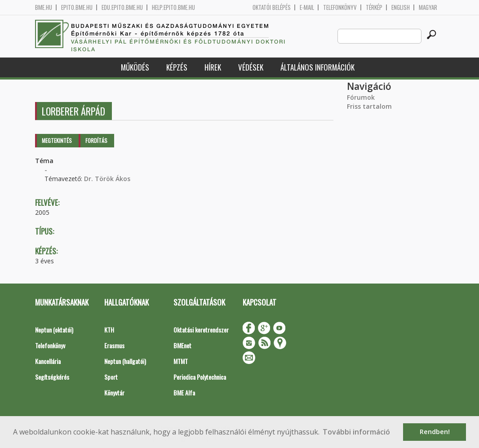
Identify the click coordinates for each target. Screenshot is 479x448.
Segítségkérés (52, 377)
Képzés (177, 67)
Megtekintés (57, 140)
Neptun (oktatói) (54, 330)
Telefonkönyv (340, 7)
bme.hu (44, 7)
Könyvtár (114, 393)
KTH (109, 330)
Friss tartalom (369, 106)
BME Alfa (184, 393)
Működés (135, 67)
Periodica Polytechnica (200, 377)
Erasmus (114, 345)
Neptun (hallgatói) (125, 361)
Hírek (213, 67)
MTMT (181, 361)
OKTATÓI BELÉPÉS (272, 7)
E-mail (307, 7)
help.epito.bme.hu (173, 7)
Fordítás (96, 140)
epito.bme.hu (77, 7)
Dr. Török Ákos (107, 179)
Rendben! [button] (435, 432)
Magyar (428, 7)
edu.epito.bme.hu (122, 7)
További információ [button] (356, 432)
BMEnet (182, 345)
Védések (251, 67)
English (401, 7)
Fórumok (361, 97)
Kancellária (48, 361)
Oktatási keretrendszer (201, 330)
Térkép (374, 7)
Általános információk (317, 67)
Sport (111, 377)
